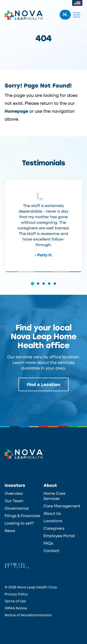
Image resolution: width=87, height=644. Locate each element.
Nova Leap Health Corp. (24, 15)
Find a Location (44, 384)
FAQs (48, 543)
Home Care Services (55, 496)
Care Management (62, 506)
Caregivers (54, 528)
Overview (14, 493)
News (10, 531)
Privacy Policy (16, 594)
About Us (52, 513)
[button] (32, 287)
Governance (17, 508)
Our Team (14, 501)
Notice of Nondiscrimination (28, 615)
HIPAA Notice (16, 608)
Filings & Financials (22, 516)
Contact (52, 551)
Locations (53, 521)
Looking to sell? (19, 523)
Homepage (16, 111)
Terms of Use (15, 601)
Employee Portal (59, 536)
